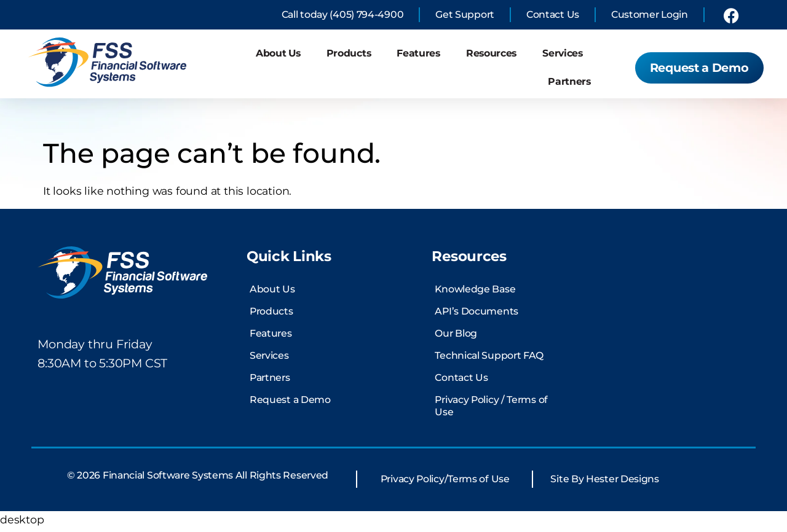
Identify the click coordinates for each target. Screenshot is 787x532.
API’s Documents (477, 315)
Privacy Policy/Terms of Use (445, 483)
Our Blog (456, 337)
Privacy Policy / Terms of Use (491, 409)
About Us (278, 53)
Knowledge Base (475, 293)
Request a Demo (290, 403)
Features (418, 53)
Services (563, 53)
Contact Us (461, 381)
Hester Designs (623, 483)
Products (349, 53)
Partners (569, 81)
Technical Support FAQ (489, 359)
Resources (491, 53)
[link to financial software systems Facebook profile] (731, 15)
